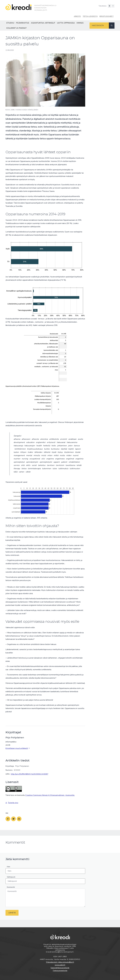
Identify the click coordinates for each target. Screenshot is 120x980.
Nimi (8, 867)
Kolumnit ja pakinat (17, 28)
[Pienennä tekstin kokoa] (113, 6)
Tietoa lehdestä (90, 16)
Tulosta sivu (12, 803)
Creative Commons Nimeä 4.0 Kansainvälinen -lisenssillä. (50, 795)
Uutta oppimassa (66, 23)
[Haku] (112, 26)
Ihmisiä (80, 23)
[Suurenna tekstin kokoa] (109, 6)
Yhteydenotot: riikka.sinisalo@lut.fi (60, 962)
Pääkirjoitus (23, 23)
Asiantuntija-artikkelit (43, 23)
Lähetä (12, 913)
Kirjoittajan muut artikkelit (18, 748)
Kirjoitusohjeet (107, 16)
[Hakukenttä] (99, 26)
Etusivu (10, 23)
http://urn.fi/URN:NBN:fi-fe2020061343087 (30, 774)
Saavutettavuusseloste (60, 968)
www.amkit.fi (60, 965)
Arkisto (77, 16)
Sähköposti (11, 877)
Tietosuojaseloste (60, 971)
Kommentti (11, 887)
